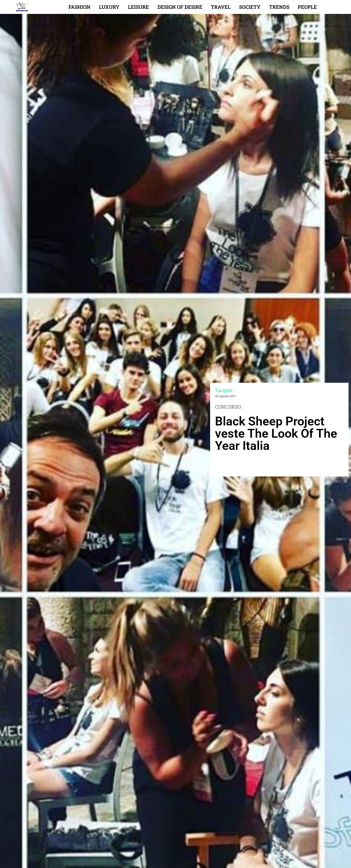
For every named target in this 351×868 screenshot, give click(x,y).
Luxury (109, 7)
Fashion (79, 7)
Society (250, 7)
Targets (224, 390)
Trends (279, 7)
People (307, 7)
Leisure (138, 7)
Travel (221, 7)
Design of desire (180, 7)
